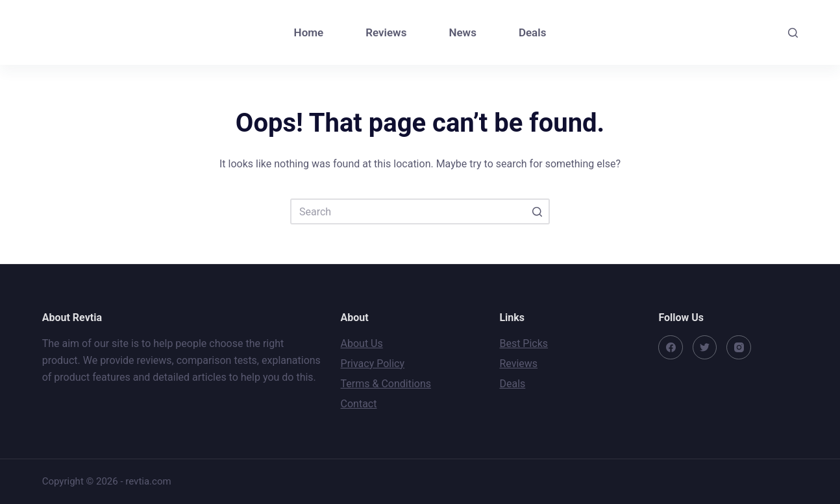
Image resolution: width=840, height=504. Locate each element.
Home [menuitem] (309, 32)
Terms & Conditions (386, 384)
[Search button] (537, 211)
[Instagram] (739, 348)
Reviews (518, 364)
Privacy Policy (373, 364)
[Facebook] (671, 348)
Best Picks (524, 343)
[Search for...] (420, 211)
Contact (359, 404)
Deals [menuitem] (533, 32)
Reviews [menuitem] (386, 32)
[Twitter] (705, 348)
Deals (512, 384)
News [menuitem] (462, 32)
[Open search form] (793, 33)
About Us (362, 343)
